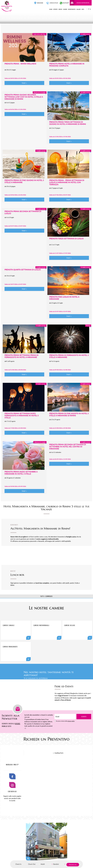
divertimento (72, 9)
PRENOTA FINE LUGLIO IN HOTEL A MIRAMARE (64, 298)
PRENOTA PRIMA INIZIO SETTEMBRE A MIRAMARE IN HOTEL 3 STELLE (21, 473)
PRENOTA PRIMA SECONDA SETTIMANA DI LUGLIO (23, 212)
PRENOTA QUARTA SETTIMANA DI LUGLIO (23, 270)
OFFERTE (18, 724)
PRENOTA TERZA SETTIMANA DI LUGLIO (66, 239)
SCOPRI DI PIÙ (86, 673)
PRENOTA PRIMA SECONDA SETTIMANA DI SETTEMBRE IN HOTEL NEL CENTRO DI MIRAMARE (68, 447)
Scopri (24, 83)
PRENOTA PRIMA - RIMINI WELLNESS (20, 64)
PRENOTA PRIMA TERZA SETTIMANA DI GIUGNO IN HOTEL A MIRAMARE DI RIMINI (68, 123)
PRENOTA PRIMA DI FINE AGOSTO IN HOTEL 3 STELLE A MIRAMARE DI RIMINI (69, 415)
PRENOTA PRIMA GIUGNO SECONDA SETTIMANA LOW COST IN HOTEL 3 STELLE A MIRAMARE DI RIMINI (24, 97)
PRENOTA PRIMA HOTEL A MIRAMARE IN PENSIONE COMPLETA (67, 65)
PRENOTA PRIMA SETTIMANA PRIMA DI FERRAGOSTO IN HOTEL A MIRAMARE (21, 356)
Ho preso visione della (65, 721)
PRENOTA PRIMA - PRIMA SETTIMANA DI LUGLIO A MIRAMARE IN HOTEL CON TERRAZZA (67, 182)
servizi (60, 9)
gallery (79, 9)
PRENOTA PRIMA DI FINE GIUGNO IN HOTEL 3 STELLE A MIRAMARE (24, 181)
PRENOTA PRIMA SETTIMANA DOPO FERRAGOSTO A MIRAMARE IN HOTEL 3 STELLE (22, 416)
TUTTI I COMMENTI (46, 596)
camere (65, 9)
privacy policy (71, 721)
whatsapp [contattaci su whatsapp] (64, 3)
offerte (55, 9)
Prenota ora (73, 865)
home (51, 9)
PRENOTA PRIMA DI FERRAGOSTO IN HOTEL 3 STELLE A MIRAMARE (69, 356)
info (83, 9)
